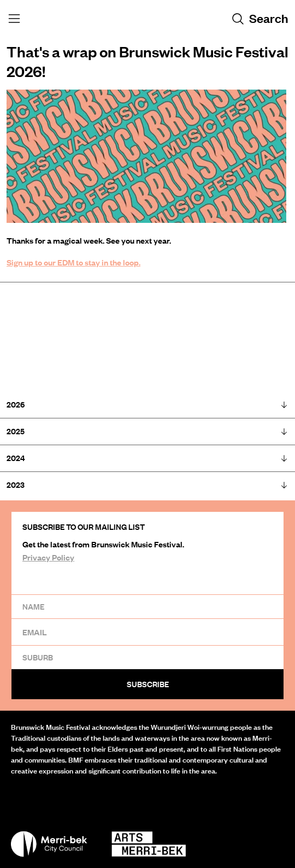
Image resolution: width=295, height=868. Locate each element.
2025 (147, 431)
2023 (147, 485)
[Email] (147, 632)
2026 (147, 405)
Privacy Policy (48, 557)
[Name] (147, 606)
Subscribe (148, 684)
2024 (147, 458)
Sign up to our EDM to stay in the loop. (73, 262)
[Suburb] (147, 657)
